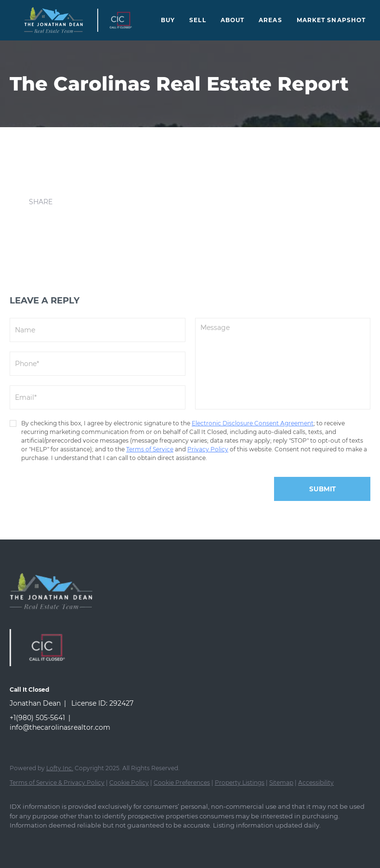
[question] (283, 364)
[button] (53, 20)
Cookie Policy (129, 783)
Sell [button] (197, 20)
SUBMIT (322, 489)
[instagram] (49, 842)
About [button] (233, 20)
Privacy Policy (208, 449)
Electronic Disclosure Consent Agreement (253, 423)
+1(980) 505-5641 (37, 718)
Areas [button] (270, 20)
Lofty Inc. (60, 768)
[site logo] (58, 617)
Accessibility (316, 783)
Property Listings (240, 783)
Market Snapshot (331, 20)
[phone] (98, 364)
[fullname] (98, 330)
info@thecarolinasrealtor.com (60, 727)
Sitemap (281, 783)
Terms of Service (150, 449)
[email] (98, 397)
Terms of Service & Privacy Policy (57, 783)
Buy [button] (168, 20)
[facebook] (21, 842)
